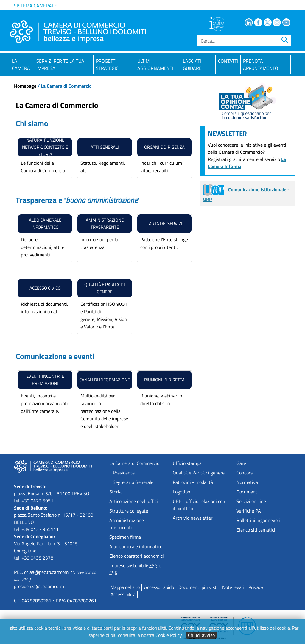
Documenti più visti (198, 587)
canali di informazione (105, 380)
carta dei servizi (164, 224)
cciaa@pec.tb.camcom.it (48, 572)
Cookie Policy (169, 635)
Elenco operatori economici (137, 556)
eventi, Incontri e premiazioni (45, 380)
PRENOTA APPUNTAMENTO (261, 65)
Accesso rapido (159, 587)
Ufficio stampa (187, 463)
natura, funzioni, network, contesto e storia (45, 147)
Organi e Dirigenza (164, 147)
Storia (115, 492)
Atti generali (105, 147)
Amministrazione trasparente (127, 524)
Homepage (25, 86)
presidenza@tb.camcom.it (40, 586)
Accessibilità (123, 594)
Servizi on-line (251, 501)
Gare (241, 463)
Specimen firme (125, 537)
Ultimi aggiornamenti (155, 65)
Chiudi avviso (201, 635)
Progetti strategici (108, 65)
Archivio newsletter (193, 518)
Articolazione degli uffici (134, 501)
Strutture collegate (129, 511)
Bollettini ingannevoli (258, 520)
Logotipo (181, 492)
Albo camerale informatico (45, 224)
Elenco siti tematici (256, 530)
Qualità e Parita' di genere (105, 288)
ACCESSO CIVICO (45, 288)
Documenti (248, 492)
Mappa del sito (125, 587)
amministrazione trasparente (105, 224)
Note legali (233, 587)
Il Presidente (122, 473)
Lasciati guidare (192, 65)
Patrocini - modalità (193, 482)
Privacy (256, 587)
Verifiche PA (249, 511)
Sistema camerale (35, 6)
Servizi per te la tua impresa (60, 65)
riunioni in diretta (164, 380)
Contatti (228, 61)
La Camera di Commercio (134, 463)
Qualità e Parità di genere (199, 473)
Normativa (247, 482)
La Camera (21, 65)
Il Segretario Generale (131, 482)
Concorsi (245, 473)
